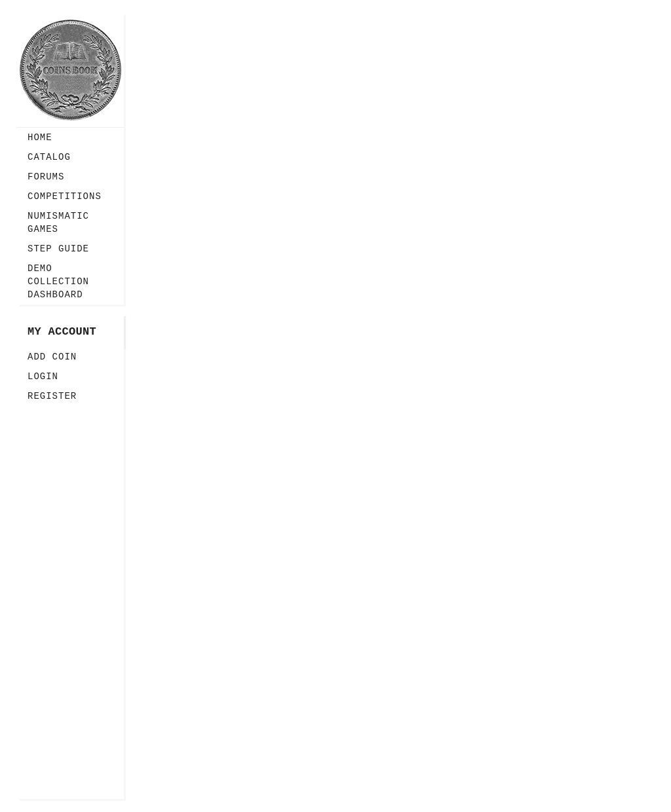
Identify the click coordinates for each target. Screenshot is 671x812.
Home (40, 138)
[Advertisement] (71, 602)
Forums (46, 177)
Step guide (58, 249)
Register (52, 396)
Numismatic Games (58, 223)
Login (43, 377)
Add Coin (52, 357)
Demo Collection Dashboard (58, 282)
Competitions (65, 196)
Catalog (49, 157)
